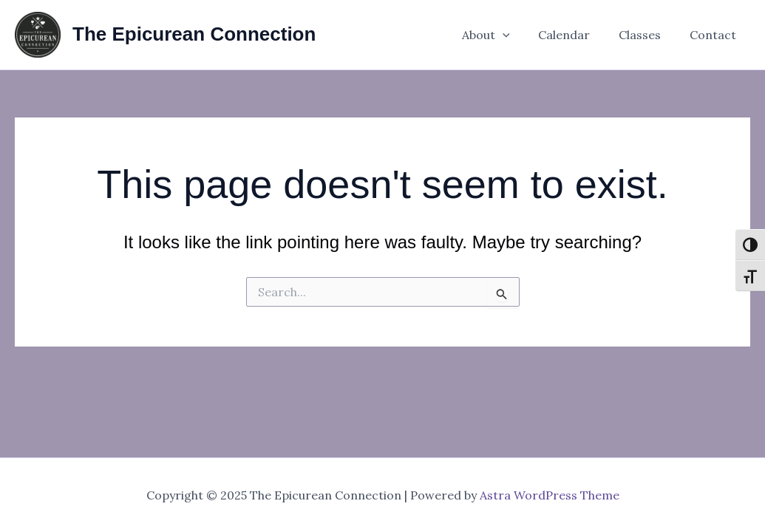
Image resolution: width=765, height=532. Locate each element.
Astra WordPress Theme (550, 495)
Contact (715, 35)
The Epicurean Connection (194, 34)
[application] (520, 35)
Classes (647, 35)
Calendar (577, 35)
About (503, 35)
